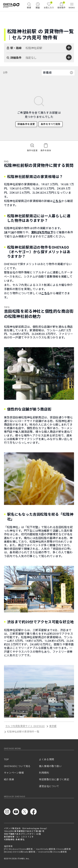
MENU (72, 5)
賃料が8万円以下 (42, 232)
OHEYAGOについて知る (17, 766)
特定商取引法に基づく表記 (54, 780)
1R (6, 232)
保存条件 (61, 5)
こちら (57, 201)
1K (12, 232)
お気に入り (49, 5)
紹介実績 (9, 780)
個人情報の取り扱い (50, 766)
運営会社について (49, 786)
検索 (29, 5)
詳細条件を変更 (26, 124)
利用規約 (44, 773)
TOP (6, 759)
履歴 (38, 5)
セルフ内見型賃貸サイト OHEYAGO (25, 726)
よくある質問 (47, 759)
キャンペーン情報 (14, 773)
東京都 (53, 726)
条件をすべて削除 (51, 124)
